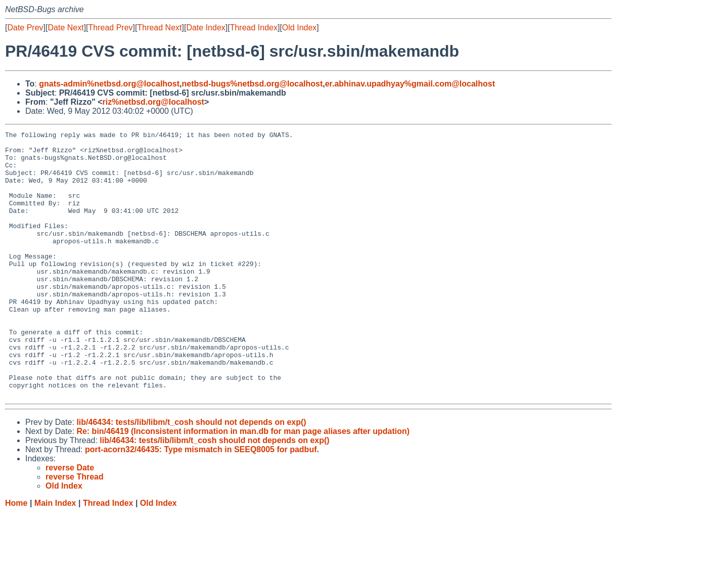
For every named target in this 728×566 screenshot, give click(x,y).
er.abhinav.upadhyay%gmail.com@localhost (410, 84)
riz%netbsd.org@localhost (153, 102)
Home (16, 556)
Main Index (55, 556)
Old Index (299, 28)
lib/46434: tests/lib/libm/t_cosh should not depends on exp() (191, 475)
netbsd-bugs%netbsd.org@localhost (253, 84)
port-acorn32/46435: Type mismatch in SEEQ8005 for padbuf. (202, 503)
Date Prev (25, 28)
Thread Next (159, 28)
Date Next (65, 28)
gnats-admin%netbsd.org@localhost (109, 84)
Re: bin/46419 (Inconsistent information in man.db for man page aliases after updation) (243, 484)
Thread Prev (111, 28)
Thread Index (254, 28)
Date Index (206, 28)
